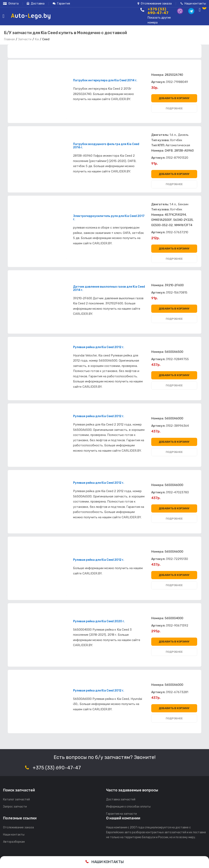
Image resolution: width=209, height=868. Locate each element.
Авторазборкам (14, 842)
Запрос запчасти (15, 807)
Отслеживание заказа (155, 4)
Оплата (11, 4)
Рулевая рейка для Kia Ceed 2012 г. (99, 347)
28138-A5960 (184, 151)
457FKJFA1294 (175, 215)
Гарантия (61, 4)
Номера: (158, 75)
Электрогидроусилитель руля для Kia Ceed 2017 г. (109, 218)
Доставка (36, 4)
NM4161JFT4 (183, 225)
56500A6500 (174, 352)
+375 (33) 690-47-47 (57, 768)
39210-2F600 (174, 285)
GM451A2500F (161, 220)
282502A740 (174, 75)
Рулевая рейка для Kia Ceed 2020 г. (99, 621)
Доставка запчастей (121, 799)
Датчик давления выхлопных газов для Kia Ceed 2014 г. (109, 288)
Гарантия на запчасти (121, 814)
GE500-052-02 (162, 225)
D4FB (169, 151)
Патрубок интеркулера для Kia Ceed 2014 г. (105, 80)
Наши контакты (193, 4)
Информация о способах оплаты (128, 807)
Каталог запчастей (16, 799)
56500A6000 (174, 418)
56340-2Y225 (183, 220)
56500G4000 (174, 618)
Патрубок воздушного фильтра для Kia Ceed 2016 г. (106, 146)
